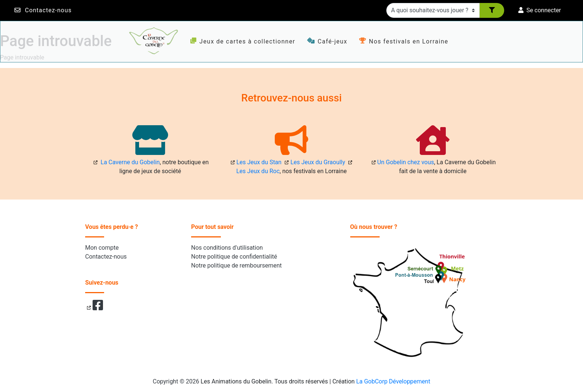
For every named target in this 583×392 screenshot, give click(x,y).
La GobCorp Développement (393, 381)
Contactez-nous (48, 10)
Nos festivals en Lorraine (404, 41)
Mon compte (102, 248)
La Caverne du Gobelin (130, 162)
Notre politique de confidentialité (234, 257)
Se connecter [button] (540, 10)
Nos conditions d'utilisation (227, 248)
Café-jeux (327, 41)
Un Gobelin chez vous (406, 162)
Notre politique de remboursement (236, 265)
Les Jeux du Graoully (318, 162)
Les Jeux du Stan (259, 162)
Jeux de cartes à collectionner (243, 41)
